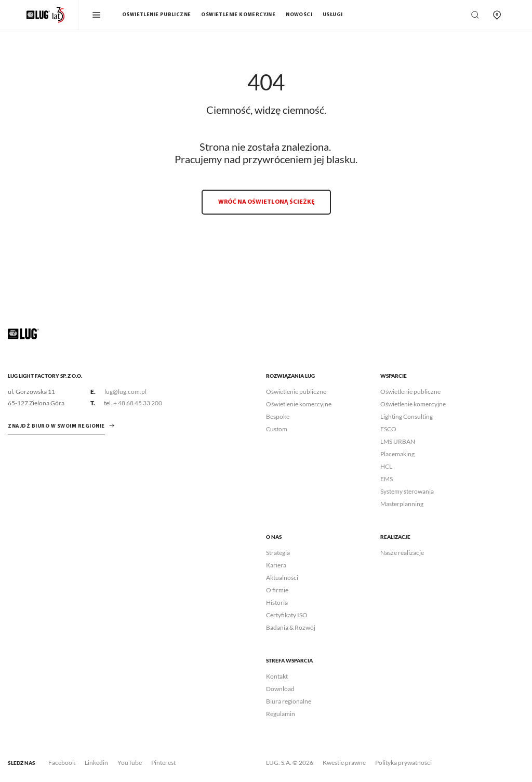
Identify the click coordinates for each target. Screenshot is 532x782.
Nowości (299, 15)
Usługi (332, 15)
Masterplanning (402, 504)
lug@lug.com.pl (125, 392)
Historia (277, 602)
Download (280, 689)
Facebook (62, 763)
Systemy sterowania (407, 491)
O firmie (277, 590)
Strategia (278, 553)
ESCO (388, 429)
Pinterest (163, 763)
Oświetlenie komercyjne (238, 15)
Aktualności (282, 578)
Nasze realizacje (402, 553)
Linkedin (96, 763)
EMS (387, 479)
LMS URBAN (398, 441)
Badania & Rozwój (291, 627)
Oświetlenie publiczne (156, 15)
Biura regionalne (289, 701)
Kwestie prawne (344, 763)
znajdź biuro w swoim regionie (56, 426)
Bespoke (278, 416)
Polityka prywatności (403, 763)
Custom (277, 429)
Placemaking (397, 454)
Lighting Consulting (407, 416)
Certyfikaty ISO (287, 615)
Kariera (276, 565)
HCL (386, 466)
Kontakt (277, 676)
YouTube (130, 763)
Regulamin (281, 714)
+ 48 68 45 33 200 (138, 403)
